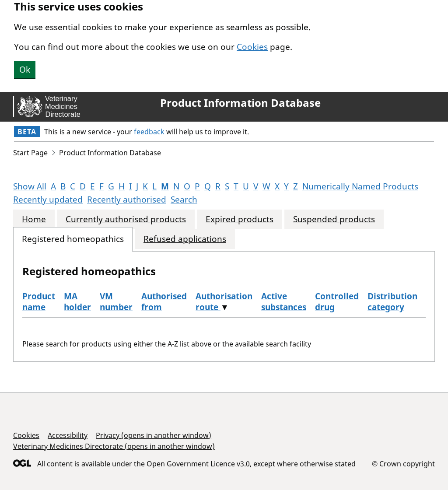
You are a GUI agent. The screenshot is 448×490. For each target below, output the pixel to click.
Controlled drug (337, 302)
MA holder (77, 302)
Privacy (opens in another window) (154, 435)
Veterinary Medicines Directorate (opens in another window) (114, 446)
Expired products (240, 219)
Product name (39, 302)
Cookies (252, 47)
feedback (149, 132)
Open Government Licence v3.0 (198, 464)
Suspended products (334, 219)
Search (184, 199)
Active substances (284, 302)
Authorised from (164, 302)
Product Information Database (240, 103)
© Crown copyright (403, 464)
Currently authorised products (126, 219)
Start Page (30, 153)
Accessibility (68, 435)
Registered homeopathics (73, 239)
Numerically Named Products (360, 186)
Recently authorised (127, 199)
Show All (30, 186)
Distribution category (392, 302)
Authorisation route (224, 302)
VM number (116, 302)
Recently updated (48, 199)
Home (34, 219)
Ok (25, 70)
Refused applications (185, 239)
